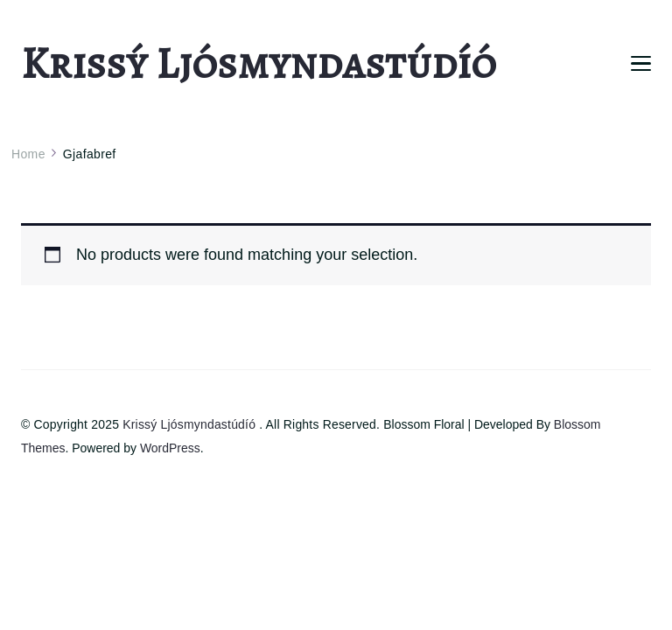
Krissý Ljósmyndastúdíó (259, 63)
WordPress (170, 448)
